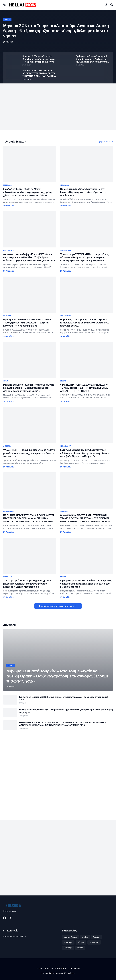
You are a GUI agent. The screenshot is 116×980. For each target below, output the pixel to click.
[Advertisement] (58, 107)
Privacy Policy (61, 968)
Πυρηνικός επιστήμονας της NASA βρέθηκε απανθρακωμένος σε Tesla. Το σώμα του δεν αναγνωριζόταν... (85, 323)
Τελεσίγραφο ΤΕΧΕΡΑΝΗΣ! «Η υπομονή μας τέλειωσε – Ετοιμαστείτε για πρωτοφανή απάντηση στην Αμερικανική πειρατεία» (84, 257)
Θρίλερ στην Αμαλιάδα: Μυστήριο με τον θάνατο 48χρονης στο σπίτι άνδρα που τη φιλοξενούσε (83, 192)
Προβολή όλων (104, 142)
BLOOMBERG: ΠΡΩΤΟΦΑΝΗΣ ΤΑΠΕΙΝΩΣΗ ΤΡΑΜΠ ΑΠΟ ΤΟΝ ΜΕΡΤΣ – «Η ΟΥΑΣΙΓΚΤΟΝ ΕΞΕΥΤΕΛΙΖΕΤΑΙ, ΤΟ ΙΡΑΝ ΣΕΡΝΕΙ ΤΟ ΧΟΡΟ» (85, 518)
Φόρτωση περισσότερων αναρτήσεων (56, 606)
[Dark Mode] (106, 5)
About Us (49, 968)
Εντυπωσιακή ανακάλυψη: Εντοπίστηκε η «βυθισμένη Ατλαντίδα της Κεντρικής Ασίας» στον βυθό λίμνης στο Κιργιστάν (85, 453)
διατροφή (68, 948)
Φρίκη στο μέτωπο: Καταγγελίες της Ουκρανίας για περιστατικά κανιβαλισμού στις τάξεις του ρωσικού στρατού (86, 584)
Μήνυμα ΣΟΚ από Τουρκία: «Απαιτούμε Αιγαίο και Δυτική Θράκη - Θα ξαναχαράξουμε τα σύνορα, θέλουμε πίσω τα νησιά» (29, 388)
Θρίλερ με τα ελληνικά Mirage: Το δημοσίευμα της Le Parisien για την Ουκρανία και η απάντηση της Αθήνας (92, 59)
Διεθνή (85, 937)
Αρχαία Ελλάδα (71, 937)
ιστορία (80, 948)
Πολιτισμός (94, 942)
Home (39, 968)
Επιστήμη (68, 942)
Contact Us (75, 968)
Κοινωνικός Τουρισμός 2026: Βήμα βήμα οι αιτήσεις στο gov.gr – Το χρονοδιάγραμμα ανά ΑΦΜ (39, 59)
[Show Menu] (4, 5)
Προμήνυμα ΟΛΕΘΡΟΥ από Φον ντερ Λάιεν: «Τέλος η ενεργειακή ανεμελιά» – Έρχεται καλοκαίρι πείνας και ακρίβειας (27, 323)
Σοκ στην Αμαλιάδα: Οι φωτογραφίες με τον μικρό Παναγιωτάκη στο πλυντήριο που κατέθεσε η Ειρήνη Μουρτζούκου (27, 584)
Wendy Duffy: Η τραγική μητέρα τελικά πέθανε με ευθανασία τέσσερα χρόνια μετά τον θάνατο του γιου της (29, 453)
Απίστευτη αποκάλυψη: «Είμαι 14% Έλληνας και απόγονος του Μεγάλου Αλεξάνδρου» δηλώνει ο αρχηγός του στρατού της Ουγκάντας (29, 257)
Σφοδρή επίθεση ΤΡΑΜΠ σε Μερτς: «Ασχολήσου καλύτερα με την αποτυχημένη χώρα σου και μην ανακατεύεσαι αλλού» (27, 192)
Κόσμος (81, 942)
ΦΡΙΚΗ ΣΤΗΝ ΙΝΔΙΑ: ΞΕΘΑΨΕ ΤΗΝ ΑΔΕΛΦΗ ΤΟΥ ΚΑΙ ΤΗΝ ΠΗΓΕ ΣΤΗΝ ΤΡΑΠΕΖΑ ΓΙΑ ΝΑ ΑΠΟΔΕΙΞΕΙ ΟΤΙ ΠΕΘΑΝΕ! (84, 388)
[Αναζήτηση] (112, 5)
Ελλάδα (96, 937)
